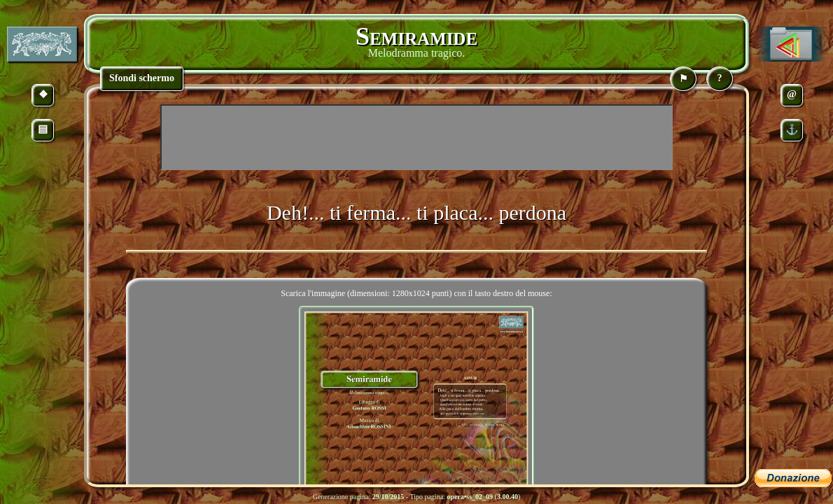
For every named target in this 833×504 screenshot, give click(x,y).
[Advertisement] (416, 137)
